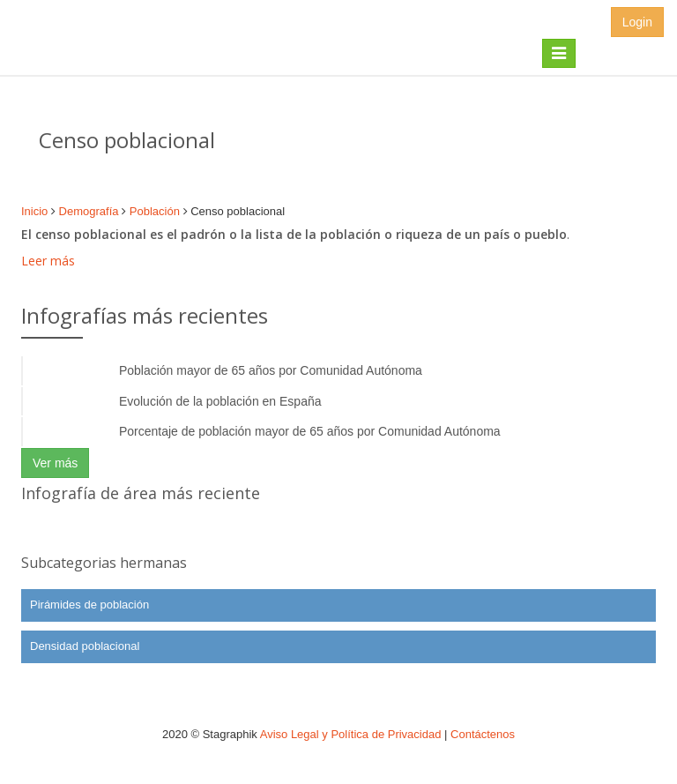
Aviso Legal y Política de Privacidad (351, 734)
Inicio (34, 211)
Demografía (89, 211)
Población (155, 211)
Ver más (55, 463)
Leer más (48, 261)
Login (637, 22)
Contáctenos (483, 734)
